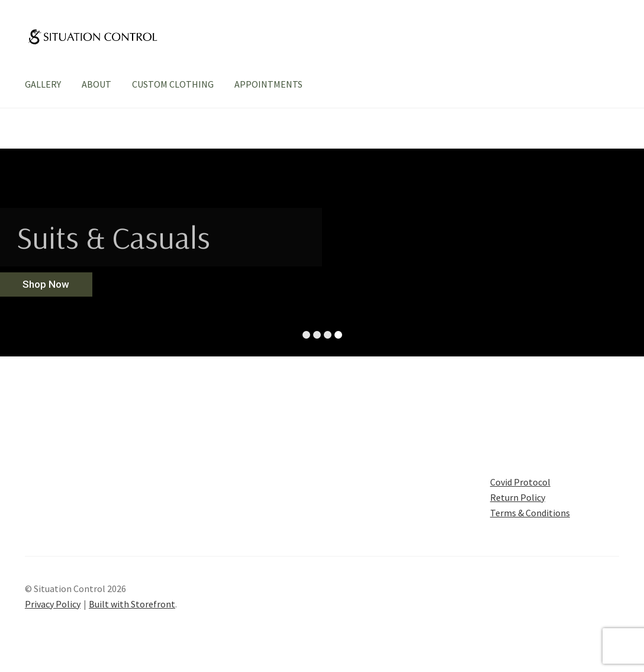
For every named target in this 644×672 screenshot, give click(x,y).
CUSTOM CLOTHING (173, 84)
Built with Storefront (132, 604)
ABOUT (96, 84)
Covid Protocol (520, 482)
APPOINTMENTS (268, 84)
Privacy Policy (53, 604)
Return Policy (518, 497)
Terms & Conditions (530, 513)
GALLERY (43, 84)
